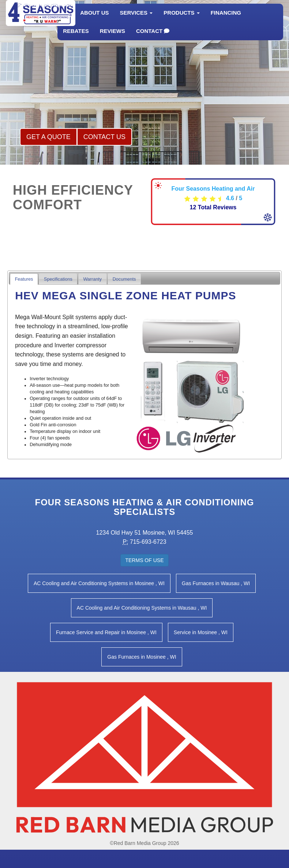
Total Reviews (213, 207)
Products (181, 20)
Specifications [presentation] (58, 279)
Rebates (76, 38)
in (99, 583)
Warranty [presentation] (92, 279)
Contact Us (104, 137)
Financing (226, 20)
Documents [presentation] (124, 279)
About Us (94, 20)
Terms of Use (144, 560)
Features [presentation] (24, 279)
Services (136, 20)
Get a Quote (48, 137)
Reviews (112, 38)
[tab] (24, 279)
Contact (153, 38)
